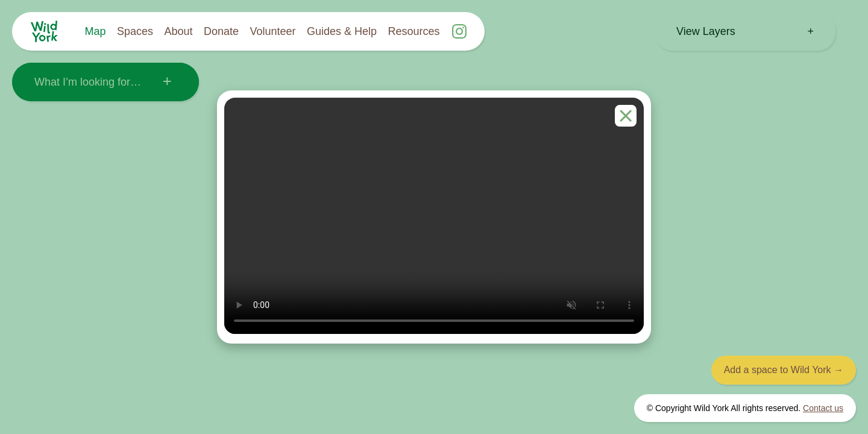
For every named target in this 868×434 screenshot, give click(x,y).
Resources (414, 31)
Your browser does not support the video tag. (434, 216)
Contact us (823, 408)
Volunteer (272, 31)
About (178, 31)
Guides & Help (342, 31)
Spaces (135, 31)
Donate (221, 31)
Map (96, 31)
